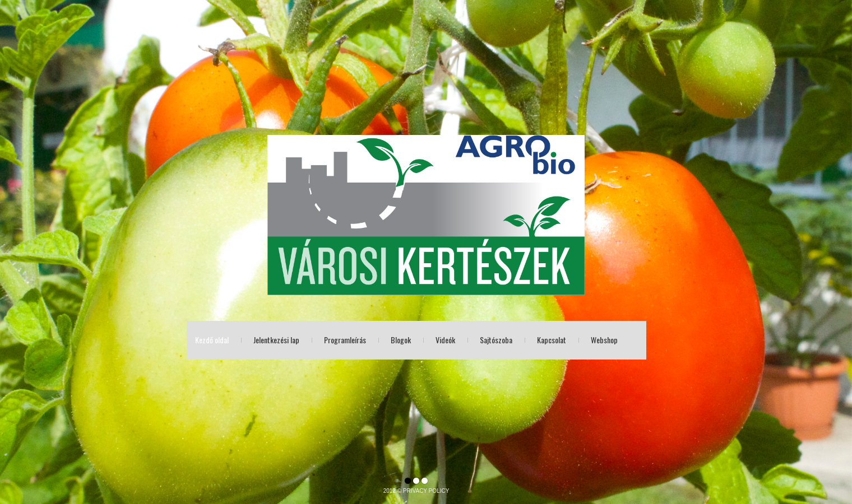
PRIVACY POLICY (426, 491)
